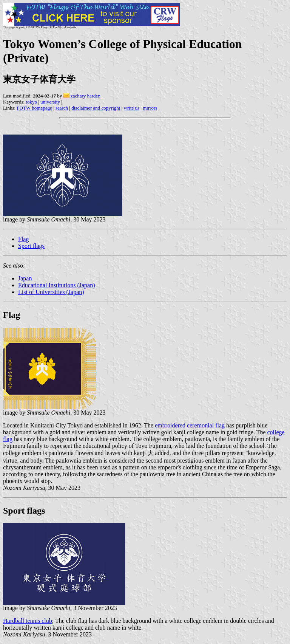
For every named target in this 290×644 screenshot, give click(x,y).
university (50, 102)
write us (132, 108)
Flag (23, 239)
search (62, 108)
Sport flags (31, 246)
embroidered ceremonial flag (190, 425)
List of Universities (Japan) (51, 292)
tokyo (31, 102)
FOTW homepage (34, 108)
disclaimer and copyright (96, 108)
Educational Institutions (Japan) (57, 285)
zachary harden (86, 96)
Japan (25, 278)
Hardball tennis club (28, 621)
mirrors (150, 108)
